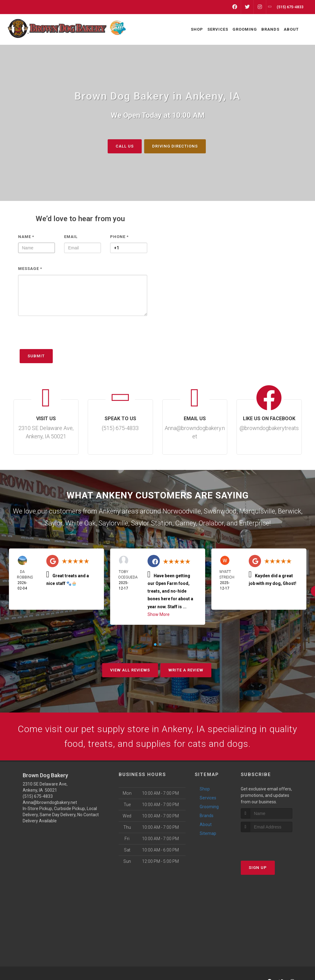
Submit (36, 356)
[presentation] (65, 335)
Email (71, 236)
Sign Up (258, 867)
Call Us (125, 146)
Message (30, 269)
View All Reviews (130, 670)
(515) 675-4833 (38, 796)
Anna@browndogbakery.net (50, 802)
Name (26, 236)
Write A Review (186, 670)
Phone (119, 236)
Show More (159, 614)
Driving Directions (175, 146)
